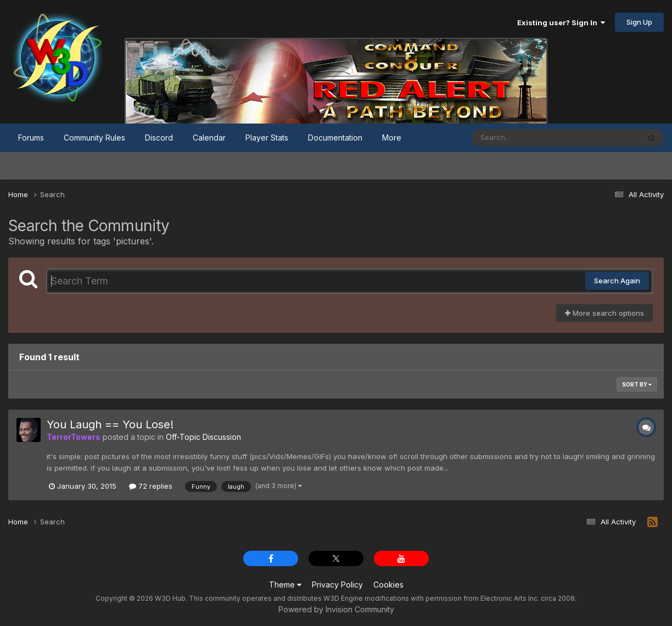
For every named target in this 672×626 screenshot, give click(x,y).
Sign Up (639, 22)
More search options (604, 313)
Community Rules (94, 138)
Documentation (335, 138)
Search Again (617, 281)
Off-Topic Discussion (203, 437)
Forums (31, 138)
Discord (159, 138)
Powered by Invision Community (336, 609)
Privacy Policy (337, 585)
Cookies (388, 585)
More (392, 138)
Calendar (209, 138)
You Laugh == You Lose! (110, 424)
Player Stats (267, 138)
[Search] (526, 138)
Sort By (637, 384)
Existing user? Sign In (561, 23)
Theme (285, 585)
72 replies (151, 486)
